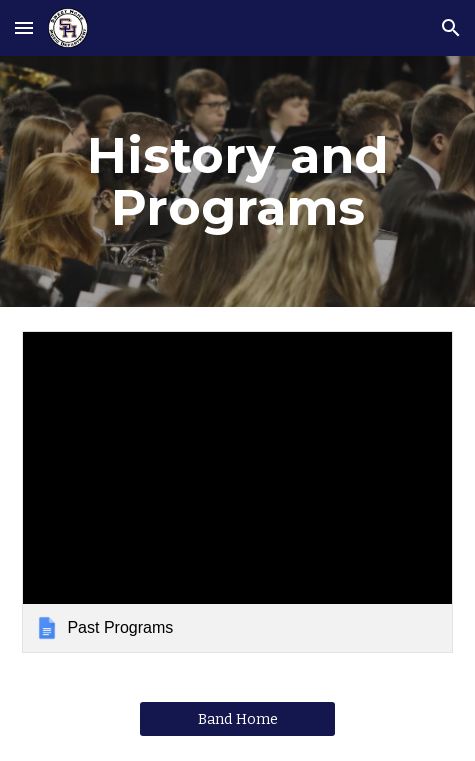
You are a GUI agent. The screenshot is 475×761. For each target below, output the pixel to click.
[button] (24, 27)
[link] (237, 492)
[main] (237, 181)
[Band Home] (238, 719)
